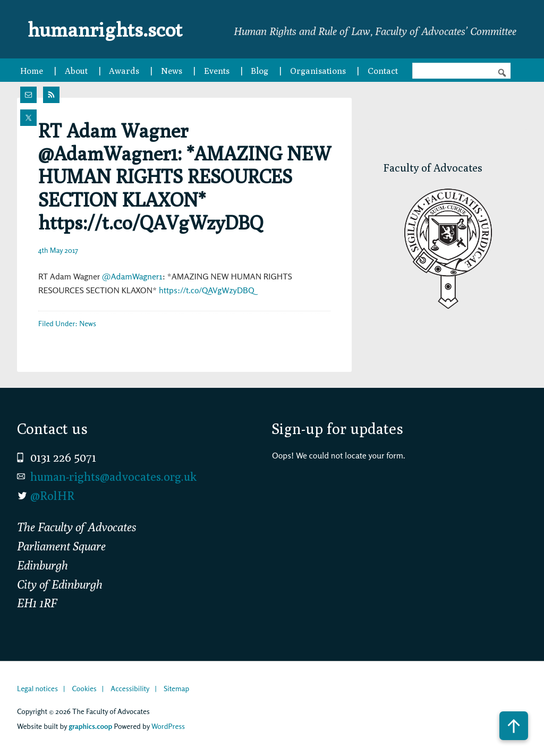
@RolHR (52, 496)
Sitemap (176, 688)
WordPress (168, 726)
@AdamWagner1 (132, 276)
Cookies (84, 688)
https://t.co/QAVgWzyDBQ (207, 290)
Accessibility (130, 688)
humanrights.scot (112, 29)
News (88, 323)
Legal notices (37, 688)
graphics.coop (90, 726)
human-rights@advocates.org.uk (113, 477)
